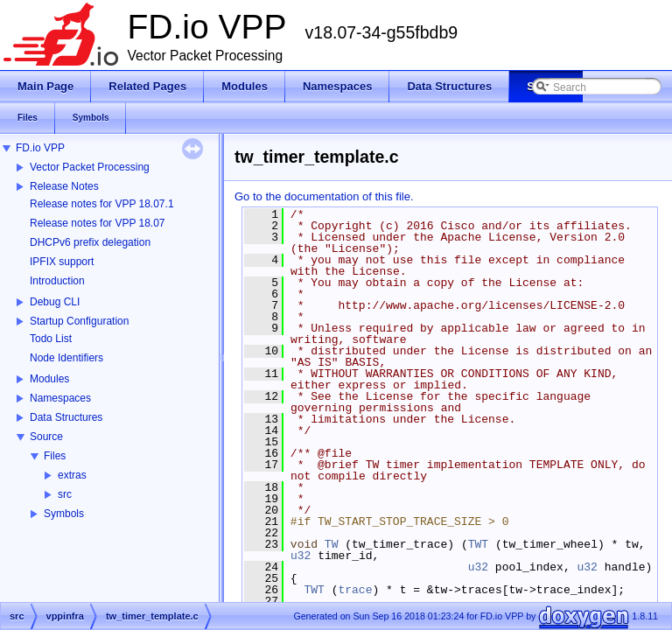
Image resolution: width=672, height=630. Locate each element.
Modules (49, 379)
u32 (301, 556)
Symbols (64, 514)
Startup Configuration (79, 321)
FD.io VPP (40, 148)
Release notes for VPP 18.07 (98, 223)
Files (55, 456)
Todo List (51, 339)
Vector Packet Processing (90, 167)
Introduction (57, 281)
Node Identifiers (66, 358)
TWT (478, 544)
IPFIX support (62, 262)
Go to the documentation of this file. (324, 196)
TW (332, 544)
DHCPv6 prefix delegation (90, 242)
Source (46, 437)
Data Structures (66, 417)
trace (355, 590)
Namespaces (60, 398)
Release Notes (64, 186)
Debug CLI (55, 302)
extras (72, 475)
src (65, 494)
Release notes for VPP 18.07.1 (102, 204)
